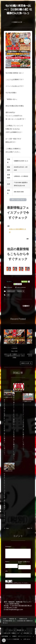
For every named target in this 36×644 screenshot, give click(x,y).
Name (7, 562)
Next (30, 528)
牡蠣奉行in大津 (18, 22)
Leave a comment (21, 287)
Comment (8, 547)
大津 (8, 295)
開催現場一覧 (21, 291)
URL (7, 571)
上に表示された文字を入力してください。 (17, 583)
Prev (6, 528)
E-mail (20, 562)
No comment (9, 287)
